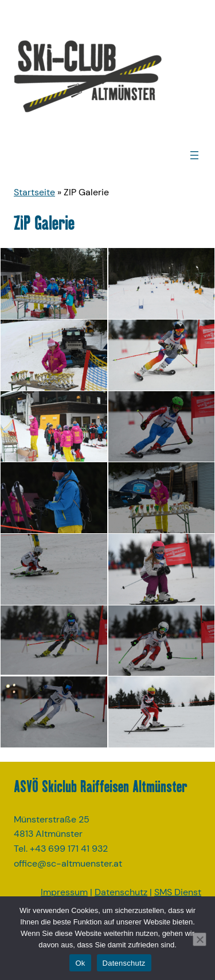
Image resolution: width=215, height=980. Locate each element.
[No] (200, 939)
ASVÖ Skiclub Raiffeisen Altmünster (101, 786)
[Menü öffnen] (194, 155)
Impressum (64, 892)
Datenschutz (121, 892)
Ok (80, 963)
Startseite (34, 192)
